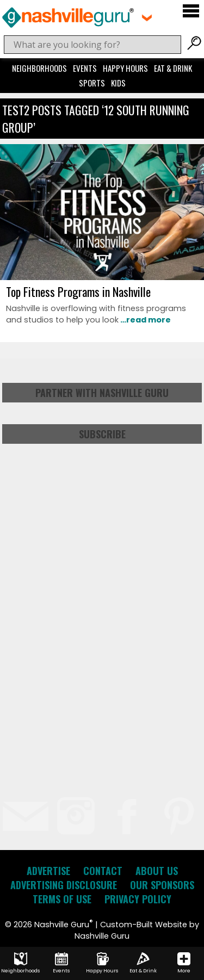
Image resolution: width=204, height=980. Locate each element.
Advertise (48, 871)
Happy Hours (125, 68)
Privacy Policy (138, 899)
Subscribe (102, 434)
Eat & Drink (173, 68)
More (184, 963)
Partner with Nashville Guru (102, 393)
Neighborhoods (39, 68)
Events (85, 68)
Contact (103, 871)
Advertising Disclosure (64, 885)
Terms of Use (62, 899)
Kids (118, 83)
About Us (157, 871)
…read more (145, 320)
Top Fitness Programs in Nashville (78, 291)
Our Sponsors (162, 885)
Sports (92, 83)
